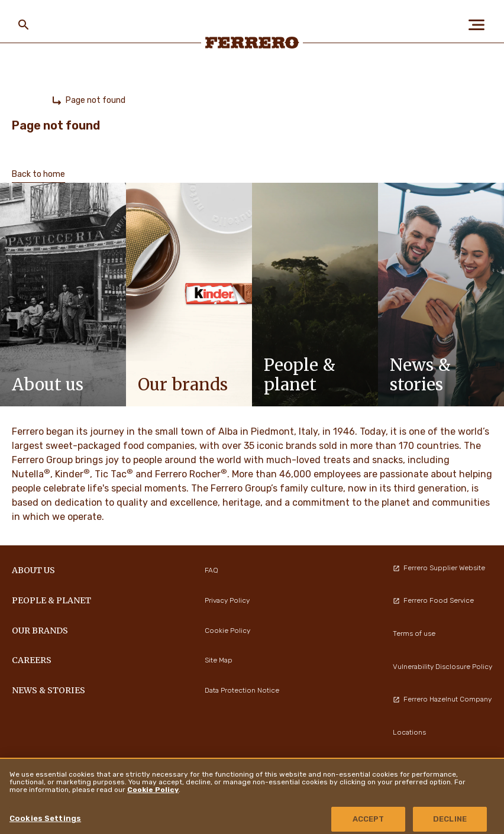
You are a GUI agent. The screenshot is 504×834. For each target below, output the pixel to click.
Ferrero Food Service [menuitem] (433, 600)
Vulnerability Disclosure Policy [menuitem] (442, 667)
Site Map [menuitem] (219, 660)
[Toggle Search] (24, 25)
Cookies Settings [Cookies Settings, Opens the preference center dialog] (45, 818)
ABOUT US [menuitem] (33, 570)
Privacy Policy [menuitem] (227, 600)
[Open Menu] (480, 25)
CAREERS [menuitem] (32, 660)
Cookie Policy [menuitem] (227, 631)
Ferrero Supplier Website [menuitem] (439, 568)
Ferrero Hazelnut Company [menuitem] (442, 699)
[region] (252, 796)
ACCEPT (369, 819)
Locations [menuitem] (409, 732)
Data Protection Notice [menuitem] (242, 690)
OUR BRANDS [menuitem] (40, 631)
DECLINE (450, 819)
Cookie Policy (153, 790)
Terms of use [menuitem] (414, 633)
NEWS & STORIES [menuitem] (49, 690)
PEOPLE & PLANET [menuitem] (51, 600)
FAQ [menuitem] (211, 570)
